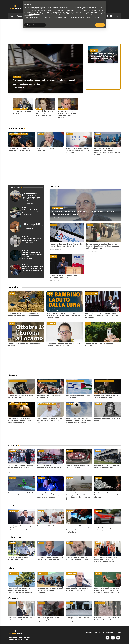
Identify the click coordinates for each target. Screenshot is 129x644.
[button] (108, 638)
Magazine (20, 16)
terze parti (51, 11)
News (12, 16)
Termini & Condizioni (106, 632)
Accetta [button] (100, 25)
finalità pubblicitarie (34, 14)
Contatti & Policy (91, 632)
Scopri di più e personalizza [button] (35, 25)
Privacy (118, 632)
